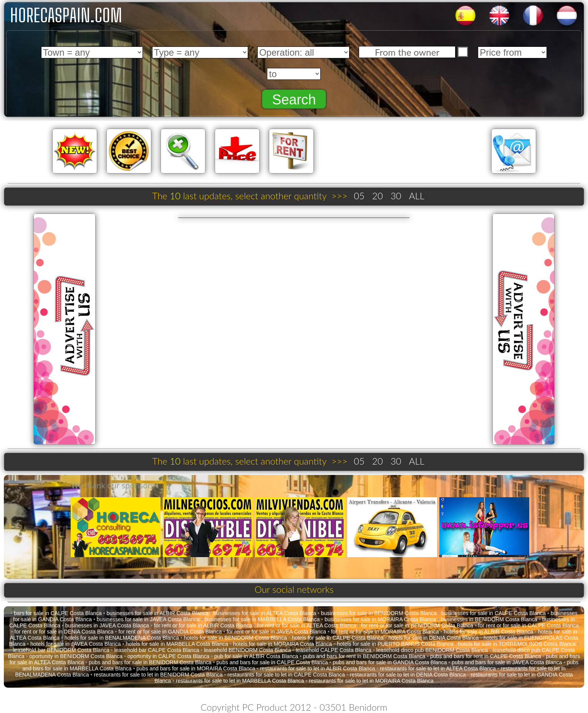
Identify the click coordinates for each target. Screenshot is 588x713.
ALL (417, 196)
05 (359, 196)
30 (396, 196)
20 (378, 196)
